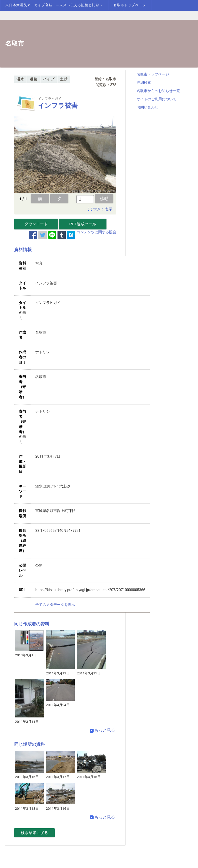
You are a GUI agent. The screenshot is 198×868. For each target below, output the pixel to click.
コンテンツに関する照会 (96, 232)
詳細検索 (144, 82)
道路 (34, 79)
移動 (104, 199)
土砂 (64, 79)
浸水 (20, 79)
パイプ (49, 79)
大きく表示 (103, 209)
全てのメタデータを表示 (55, 605)
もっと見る (102, 730)
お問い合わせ (147, 107)
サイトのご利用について (156, 99)
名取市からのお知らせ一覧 (158, 91)
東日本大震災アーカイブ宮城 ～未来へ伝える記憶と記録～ (54, 5)
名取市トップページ (130, 5)
